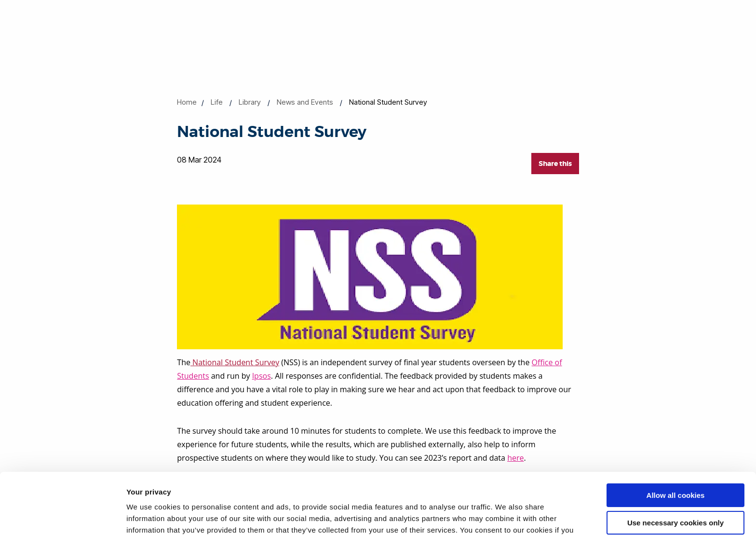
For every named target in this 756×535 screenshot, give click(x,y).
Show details (149, 516)
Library (250, 102)
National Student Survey (235, 362)
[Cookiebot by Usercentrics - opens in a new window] (62, 516)
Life (217, 102)
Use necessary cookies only (675, 470)
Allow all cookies (676, 443)
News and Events (305, 102)
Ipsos (262, 376)
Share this (555, 164)
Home (187, 102)
